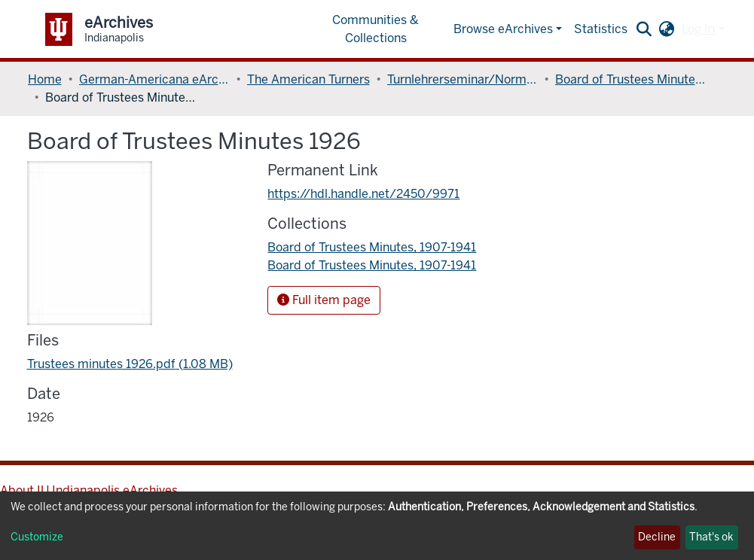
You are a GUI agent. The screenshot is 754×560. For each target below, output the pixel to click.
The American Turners (308, 79)
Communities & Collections (375, 29)
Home (45, 79)
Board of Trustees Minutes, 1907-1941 (630, 79)
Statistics (601, 29)
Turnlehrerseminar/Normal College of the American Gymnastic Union (462, 79)
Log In (698, 29)
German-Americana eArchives (154, 79)
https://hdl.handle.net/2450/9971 (363, 194)
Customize (37, 537)
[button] (666, 29)
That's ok (711, 537)
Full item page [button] (324, 300)
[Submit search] (644, 29)
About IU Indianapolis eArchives (89, 490)
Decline (657, 537)
